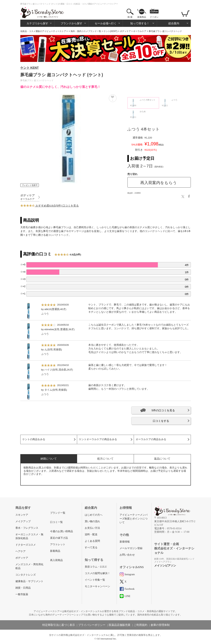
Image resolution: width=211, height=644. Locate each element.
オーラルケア (140, 31)
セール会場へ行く (106, 23)
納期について (49, 459)
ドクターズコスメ (26, 545)
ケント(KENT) (110, 31)
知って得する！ (140, 23)
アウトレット (58, 544)
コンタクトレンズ (26, 575)
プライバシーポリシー (92, 625)
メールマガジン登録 (131, 548)
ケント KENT (30, 68)
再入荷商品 (56, 560)
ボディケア (125, 31)
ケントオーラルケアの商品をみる (98, 439)
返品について (162, 459)
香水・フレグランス (27, 528)
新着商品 (142, 17)
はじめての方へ (94, 515)
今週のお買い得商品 (62, 531)
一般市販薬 (22, 594)
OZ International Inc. (107, 639)
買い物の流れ (92, 521)
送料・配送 (91, 534)
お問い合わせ (127, 555)
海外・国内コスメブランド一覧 (86, 31)
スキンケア (22, 515)
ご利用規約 (141, 625)
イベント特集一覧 (95, 580)
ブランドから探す (71, 23)
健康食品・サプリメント (29, 581)
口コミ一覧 (56, 522)
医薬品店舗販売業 (120, 625)
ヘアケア (21, 551)
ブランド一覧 (58, 513)
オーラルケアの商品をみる (151, 439)
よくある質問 (92, 541)
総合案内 (174, 23)
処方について (105, 459)
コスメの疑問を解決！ (97, 573)
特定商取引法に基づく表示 (59, 625)
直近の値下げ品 (59, 538)
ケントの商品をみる (34, 439)
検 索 (130, 17)
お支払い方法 (92, 528)
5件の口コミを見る (163, 410)
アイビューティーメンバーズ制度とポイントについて (134, 519)
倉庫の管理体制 (160, 625)
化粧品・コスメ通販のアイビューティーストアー (44, 31)
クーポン (154, 17)
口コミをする (161, 421)
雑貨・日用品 (23, 588)
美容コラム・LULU (96, 567)
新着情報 (125, 542)
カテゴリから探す (37, 23)
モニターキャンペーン (97, 586)
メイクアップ (23, 521)
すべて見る (91, 548)
